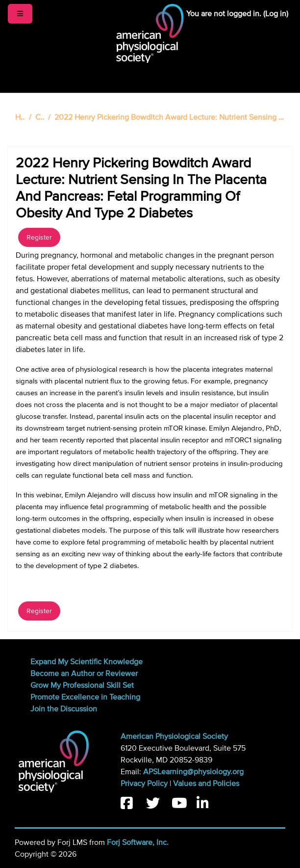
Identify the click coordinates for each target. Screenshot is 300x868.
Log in (276, 14)
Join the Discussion (64, 709)
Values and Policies (206, 784)
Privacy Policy (144, 784)
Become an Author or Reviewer (84, 674)
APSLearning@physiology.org (193, 772)
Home (20, 117)
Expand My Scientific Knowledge (87, 662)
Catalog (40, 117)
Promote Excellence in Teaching (85, 697)
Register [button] (39, 237)
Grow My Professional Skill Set (82, 685)
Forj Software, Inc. (138, 842)
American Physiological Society (174, 736)
